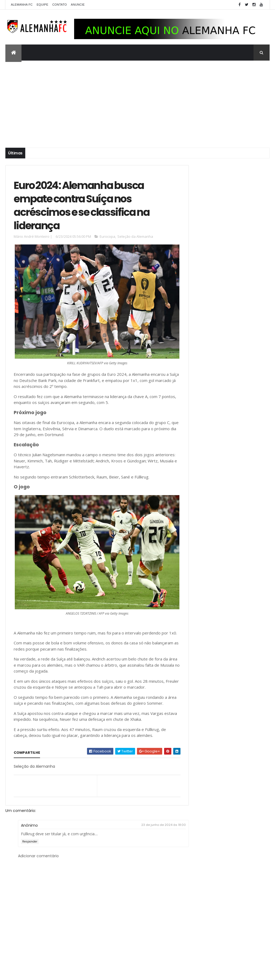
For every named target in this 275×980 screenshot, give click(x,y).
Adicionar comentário (38, 871)
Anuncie (78, 5)
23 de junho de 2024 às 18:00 (154, 840)
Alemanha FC (22, 5)
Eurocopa (107, 240)
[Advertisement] (137, 101)
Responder (30, 857)
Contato (60, 5)
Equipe (42, 5)
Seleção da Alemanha (135, 240)
